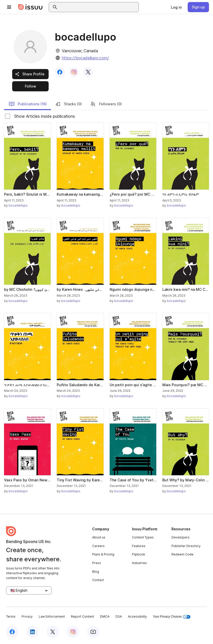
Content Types (143, 537)
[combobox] (98, 7)
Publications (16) (28, 104)
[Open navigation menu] (9, 7)
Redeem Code (182, 554)
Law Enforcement (52, 616)
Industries (139, 563)
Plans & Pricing (103, 554)
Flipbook (139, 554)
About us (99, 537)
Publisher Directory (186, 546)
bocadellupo (18, 205)
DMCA (105, 616)
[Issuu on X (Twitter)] (53, 632)
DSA (119, 616)
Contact (98, 580)
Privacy (27, 616)
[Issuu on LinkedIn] (32, 632)
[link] (176, 7)
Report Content (82, 616)
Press (97, 563)
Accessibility (137, 616)
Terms (11, 616)
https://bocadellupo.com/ (85, 58)
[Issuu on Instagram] (73, 632)
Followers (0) (106, 104)
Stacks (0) (68, 104)
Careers (98, 546)
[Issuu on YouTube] (93, 632)
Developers (180, 537)
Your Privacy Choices (172, 617)
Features (139, 546)
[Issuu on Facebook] (12, 632)
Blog (96, 572)
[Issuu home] (30, 7)
